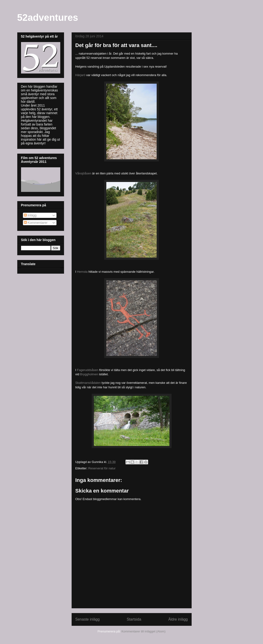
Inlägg (30, 215)
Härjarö (80, 75)
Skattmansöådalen (88, 383)
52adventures (48, 17)
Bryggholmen (89, 374)
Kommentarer (36, 223)
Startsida (134, 619)
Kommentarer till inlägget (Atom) (143, 631)
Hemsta (82, 272)
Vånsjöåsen (83, 173)
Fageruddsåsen (88, 370)
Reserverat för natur (102, 468)
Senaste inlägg (88, 619)
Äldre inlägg (178, 619)
